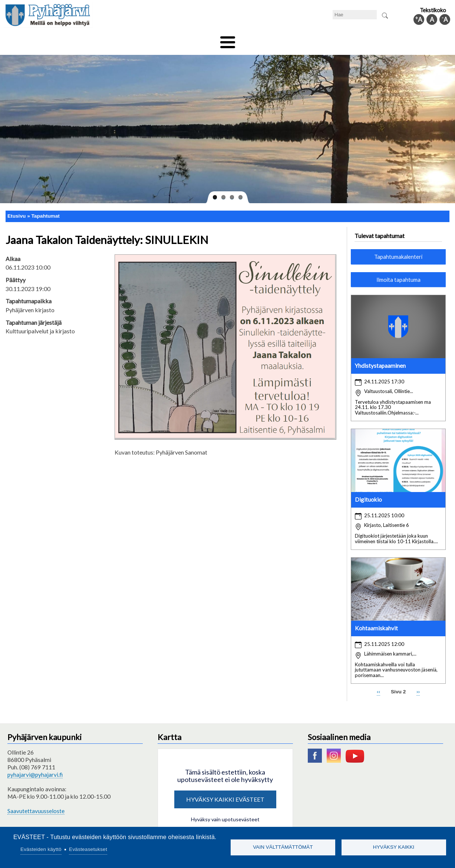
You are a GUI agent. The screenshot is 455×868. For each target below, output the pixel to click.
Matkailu (268, 40)
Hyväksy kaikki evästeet (225, 794)
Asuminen (64, 40)
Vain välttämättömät (283, 847)
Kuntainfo (391, 40)
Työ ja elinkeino (311, 40)
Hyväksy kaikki (394, 847)
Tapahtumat (46, 211)
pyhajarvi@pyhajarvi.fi (35, 769)
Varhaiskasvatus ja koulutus (124, 40)
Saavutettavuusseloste (36, 806)
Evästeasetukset (88, 849)
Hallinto (354, 40)
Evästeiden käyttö (41, 849)
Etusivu (17, 211)
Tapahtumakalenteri (398, 251)
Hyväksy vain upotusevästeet (225, 814)
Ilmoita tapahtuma (398, 274)
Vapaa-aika (186, 40)
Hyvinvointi (228, 40)
